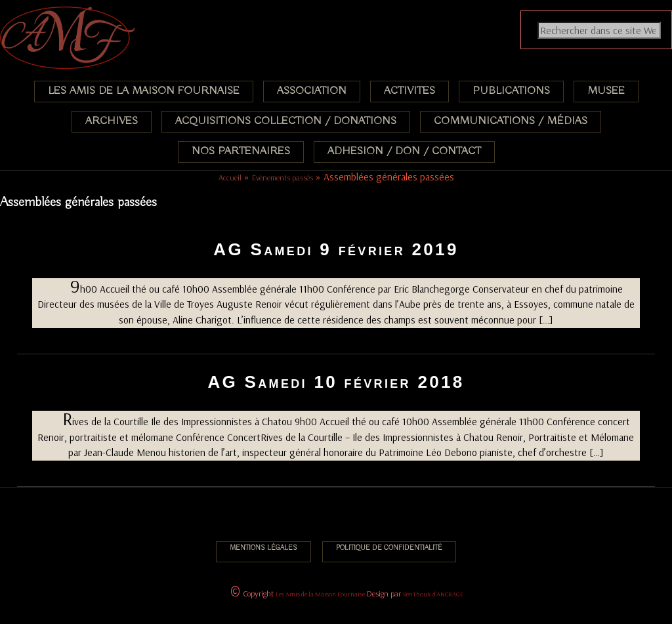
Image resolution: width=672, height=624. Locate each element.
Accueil (230, 177)
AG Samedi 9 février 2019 (336, 249)
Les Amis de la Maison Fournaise (320, 594)
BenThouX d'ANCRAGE (433, 594)
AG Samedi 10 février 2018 (336, 382)
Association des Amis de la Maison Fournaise (83, 16)
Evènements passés (283, 177)
